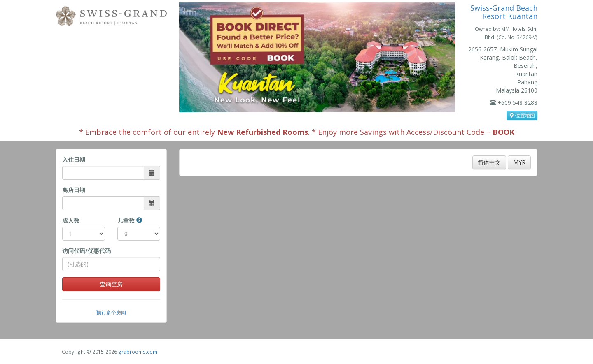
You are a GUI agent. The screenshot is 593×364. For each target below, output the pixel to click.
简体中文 (489, 162)
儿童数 (130, 220)
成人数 (71, 220)
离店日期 (74, 190)
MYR (519, 162)
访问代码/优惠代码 (86, 251)
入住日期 (74, 159)
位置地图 (522, 115)
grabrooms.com (138, 352)
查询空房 (111, 284)
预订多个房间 (111, 312)
